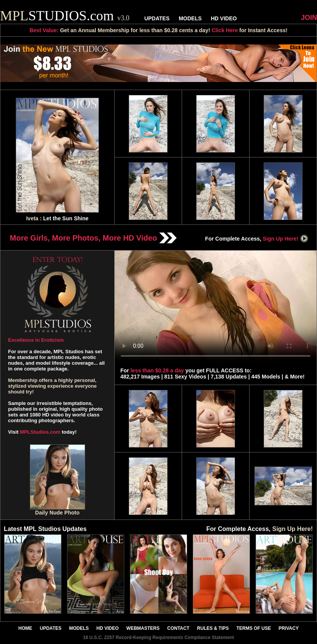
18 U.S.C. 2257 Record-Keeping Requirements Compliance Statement (158, 637)
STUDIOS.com (65, 16)
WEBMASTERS (143, 628)
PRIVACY (289, 628)
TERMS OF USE (254, 628)
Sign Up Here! (286, 239)
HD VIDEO (224, 18)
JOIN (309, 18)
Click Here (225, 30)
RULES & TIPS (213, 628)
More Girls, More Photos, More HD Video (94, 238)
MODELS (190, 18)
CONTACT (178, 628)
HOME (25, 628)
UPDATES (157, 18)
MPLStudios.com (40, 432)
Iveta (32, 218)
